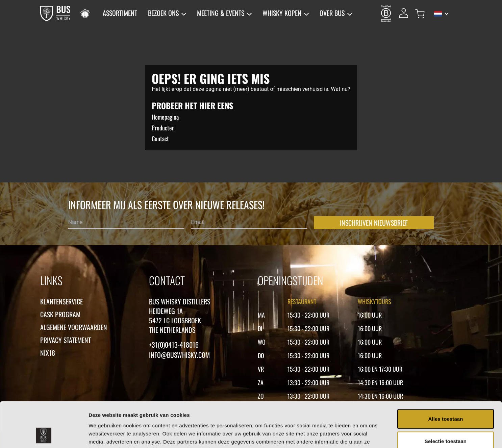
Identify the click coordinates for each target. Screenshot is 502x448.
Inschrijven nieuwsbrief (374, 223)
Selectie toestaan (446, 399)
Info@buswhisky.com (179, 355)
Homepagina (165, 117)
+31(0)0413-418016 (174, 345)
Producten (163, 128)
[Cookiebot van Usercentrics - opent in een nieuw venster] (44, 435)
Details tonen (365, 435)
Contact (160, 139)
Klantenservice (61, 301)
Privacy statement (66, 340)
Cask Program (60, 314)
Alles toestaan (445, 376)
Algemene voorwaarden (74, 327)
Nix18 (48, 353)
